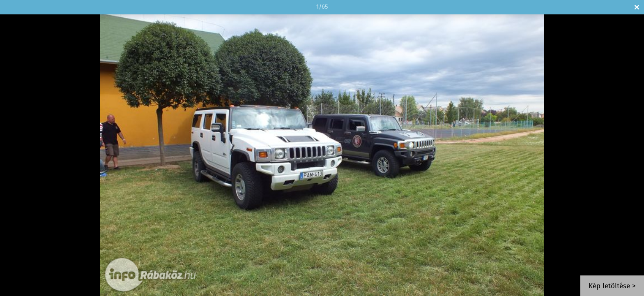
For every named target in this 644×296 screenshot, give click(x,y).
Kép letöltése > (612, 286)
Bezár (637, 7)
